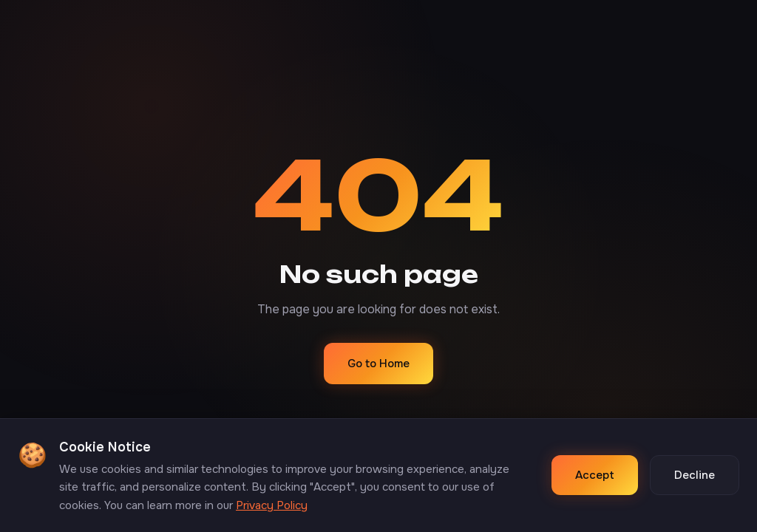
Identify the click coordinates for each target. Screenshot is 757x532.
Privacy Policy (272, 505)
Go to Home (378, 364)
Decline (695, 475)
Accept (595, 475)
